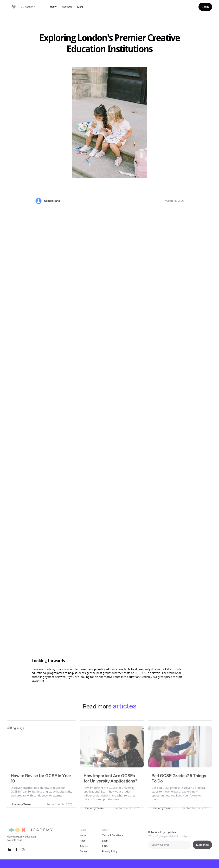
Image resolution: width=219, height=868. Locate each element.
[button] (81, 7)
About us (67, 7)
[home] (22, 7)
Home (53, 7)
